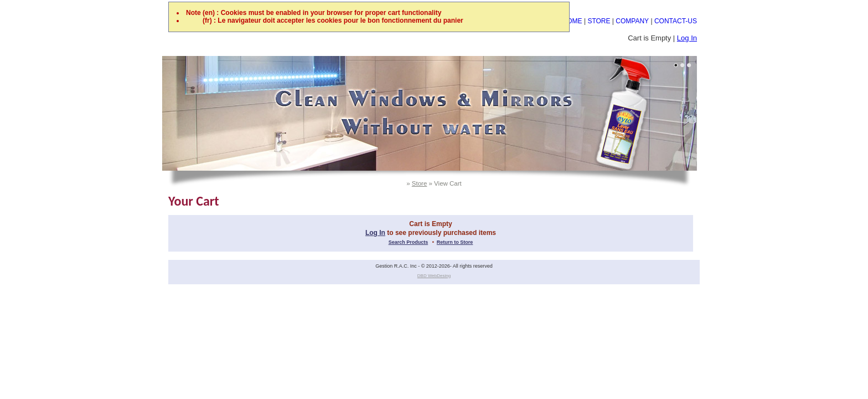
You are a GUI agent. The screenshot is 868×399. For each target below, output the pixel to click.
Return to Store (455, 242)
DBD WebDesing (434, 276)
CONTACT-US (676, 21)
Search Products (409, 242)
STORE (599, 21)
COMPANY (632, 21)
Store (420, 183)
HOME (572, 21)
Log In (687, 38)
